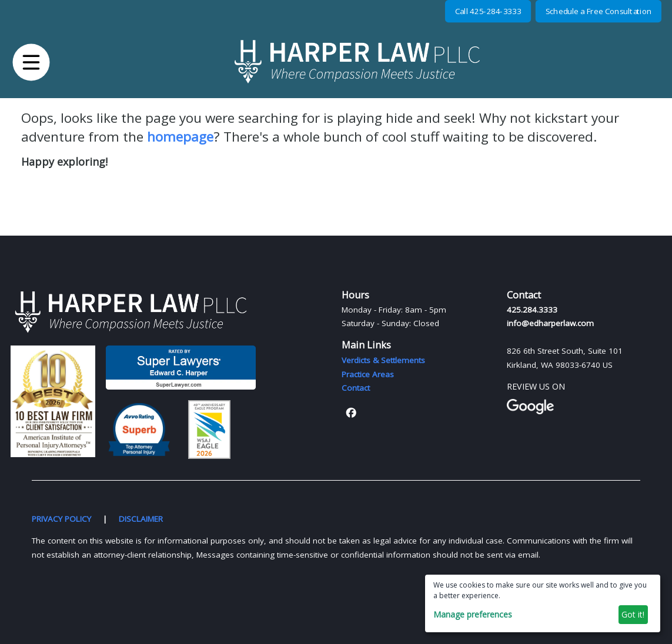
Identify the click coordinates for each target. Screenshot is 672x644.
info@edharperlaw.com (550, 323)
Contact (356, 388)
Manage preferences (473, 614)
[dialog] (543, 603)
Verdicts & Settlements (383, 360)
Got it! (633, 614)
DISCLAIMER (141, 519)
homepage (180, 137)
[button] (31, 62)
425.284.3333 (532, 310)
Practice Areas (368, 374)
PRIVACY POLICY (61, 519)
